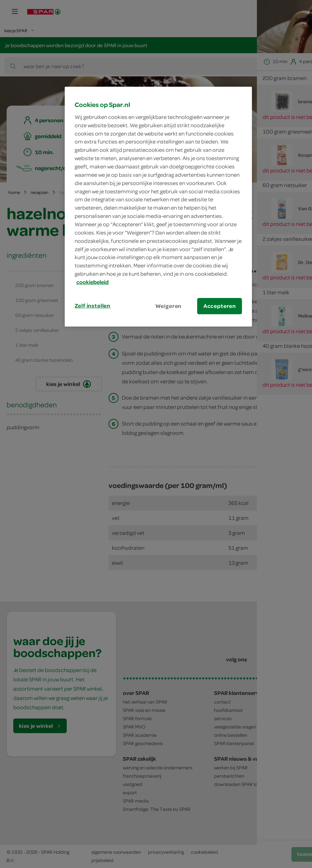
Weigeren (169, 306)
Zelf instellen (93, 306)
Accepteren (220, 306)
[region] (158, 207)
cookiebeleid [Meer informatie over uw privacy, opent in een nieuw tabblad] (92, 282)
